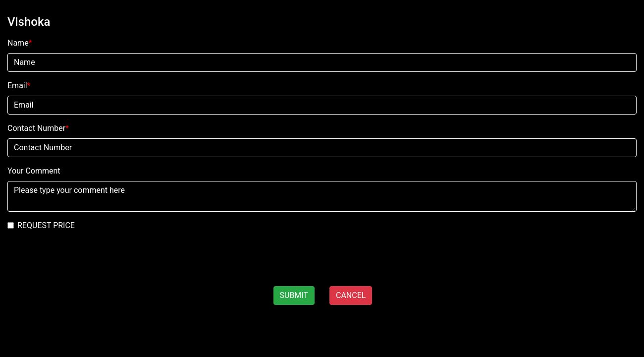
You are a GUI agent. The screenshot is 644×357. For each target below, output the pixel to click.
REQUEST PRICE (46, 225)
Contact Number (38, 128)
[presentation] (75, 259)
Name (20, 43)
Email (19, 86)
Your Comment (34, 171)
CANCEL (351, 295)
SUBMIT (294, 295)
